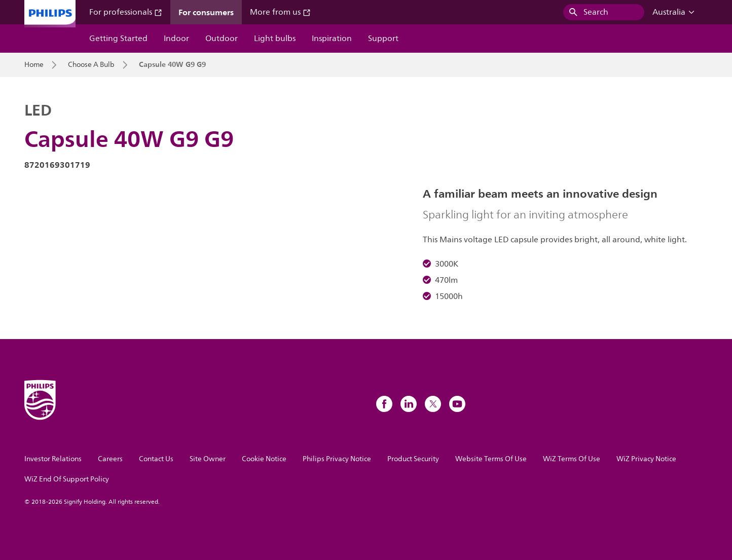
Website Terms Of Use (491, 459)
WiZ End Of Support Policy (67, 479)
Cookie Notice (264, 459)
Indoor (176, 39)
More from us (280, 12)
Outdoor (222, 39)
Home (34, 65)
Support (383, 39)
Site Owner (208, 459)
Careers (110, 459)
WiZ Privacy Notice (646, 459)
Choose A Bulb (91, 65)
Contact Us (156, 459)
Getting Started (118, 39)
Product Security (413, 459)
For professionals (126, 12)
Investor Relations (53, 459)
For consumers (206, 12)
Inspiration (332, 39)
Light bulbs (275, 39)
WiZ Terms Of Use (572, 459)
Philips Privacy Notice (337, 459)
